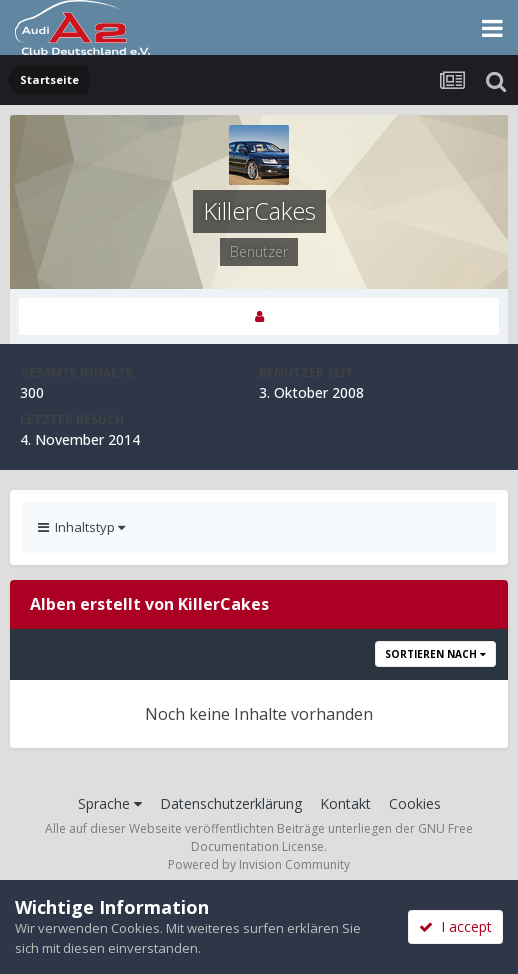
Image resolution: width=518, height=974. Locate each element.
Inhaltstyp (81, 527)
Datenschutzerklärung (231, 803)
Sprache (110, 803)
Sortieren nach (435, 654)
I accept (455, 926)
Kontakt (345, 803)
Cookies (415, 803)
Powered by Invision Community (259, 864)
